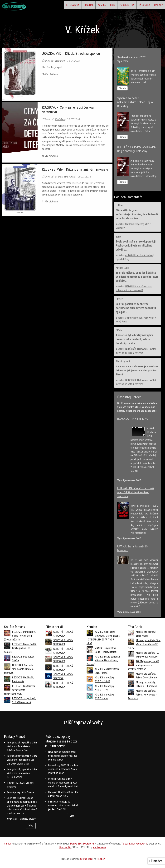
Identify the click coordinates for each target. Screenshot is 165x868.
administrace (99, 847)
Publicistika (116, 6)
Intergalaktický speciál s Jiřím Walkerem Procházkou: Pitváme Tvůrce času (22, 746)
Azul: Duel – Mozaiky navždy (21, 819)
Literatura (45, 6)
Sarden (8, 844)
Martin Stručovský (66, 177)
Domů (6, 44)
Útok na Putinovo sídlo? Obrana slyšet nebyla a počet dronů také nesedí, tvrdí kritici (63, 783)
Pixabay (101, 859)
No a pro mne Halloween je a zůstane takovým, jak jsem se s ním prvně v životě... (137, 370)
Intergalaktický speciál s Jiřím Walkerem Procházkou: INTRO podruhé (22, 773)
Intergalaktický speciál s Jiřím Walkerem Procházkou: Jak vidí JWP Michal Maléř (22, 760)
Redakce (60, 61)
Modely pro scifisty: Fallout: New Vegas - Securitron (142, 695)
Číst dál (122, 88)
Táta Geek (138, 6)
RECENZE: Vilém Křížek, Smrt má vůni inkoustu (75, 169)
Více (31, 826)
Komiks (83, 6)
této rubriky (127, 403)
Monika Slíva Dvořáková (82, 844)
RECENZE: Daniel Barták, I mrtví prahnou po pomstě (20, 648)
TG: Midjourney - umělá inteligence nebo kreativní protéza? (143, 665)
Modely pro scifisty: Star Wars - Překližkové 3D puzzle (144, 644)
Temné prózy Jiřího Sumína (21, 792)
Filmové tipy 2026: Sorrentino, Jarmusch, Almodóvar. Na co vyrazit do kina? (63, 769)
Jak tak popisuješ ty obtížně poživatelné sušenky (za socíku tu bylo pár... (136, 308)
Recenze (65, 6)
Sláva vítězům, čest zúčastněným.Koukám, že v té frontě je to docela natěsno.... (137, 214)
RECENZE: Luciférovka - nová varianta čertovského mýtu (20, 690)
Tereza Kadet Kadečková (134, 844)
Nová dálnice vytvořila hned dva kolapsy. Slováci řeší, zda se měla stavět (63, 756)
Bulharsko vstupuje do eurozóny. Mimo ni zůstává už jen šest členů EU (63, 805)
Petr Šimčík (65, 847)
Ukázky (156, 6)
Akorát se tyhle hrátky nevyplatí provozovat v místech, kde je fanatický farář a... (134, 339)
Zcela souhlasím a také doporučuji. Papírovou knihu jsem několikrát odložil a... (136, 246)
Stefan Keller (87, 859)
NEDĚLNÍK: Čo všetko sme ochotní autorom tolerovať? (19, 669)
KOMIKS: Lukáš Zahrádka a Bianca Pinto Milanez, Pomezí (103, 660)
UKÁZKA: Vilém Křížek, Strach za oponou (71, 53)
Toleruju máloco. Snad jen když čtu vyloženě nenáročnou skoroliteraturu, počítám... (137, 277)
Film (98, 6)
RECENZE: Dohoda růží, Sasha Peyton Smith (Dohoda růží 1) (20, 636)
